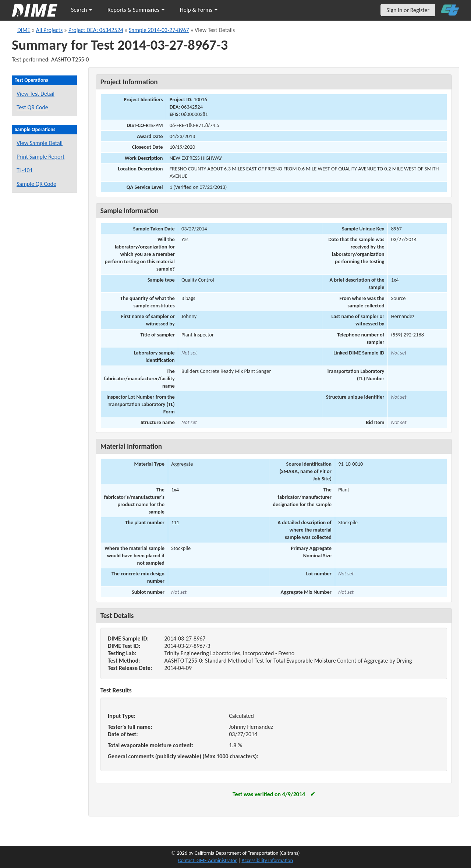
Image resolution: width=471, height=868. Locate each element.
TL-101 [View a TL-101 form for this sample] (25, 170)
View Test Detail (36, 94)
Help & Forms (199, 10)
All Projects (49, 30)
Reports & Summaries (136, 10)
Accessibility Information (267, 860)
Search (82, 10)
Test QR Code (32, 107)
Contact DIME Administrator (208, 860)
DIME (24, 30)
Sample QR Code (36, 184)
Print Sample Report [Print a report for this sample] (40, 157)
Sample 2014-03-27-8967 (159, 30)
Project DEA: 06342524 (96, 30)
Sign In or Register (408, 10)
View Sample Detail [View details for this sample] (40, 143)
